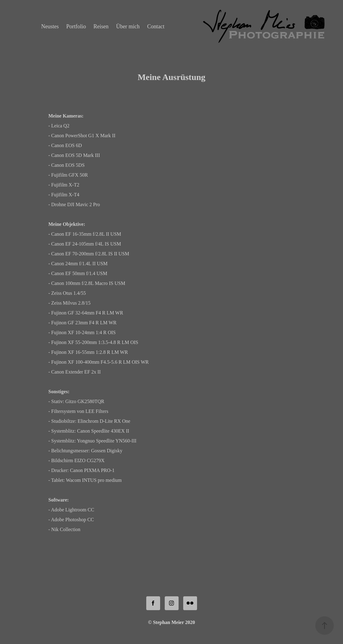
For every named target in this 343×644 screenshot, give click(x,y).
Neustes (50, 26)
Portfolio (76, 26)
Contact (156, 26)
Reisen (101, 26)
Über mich (128, 26)
